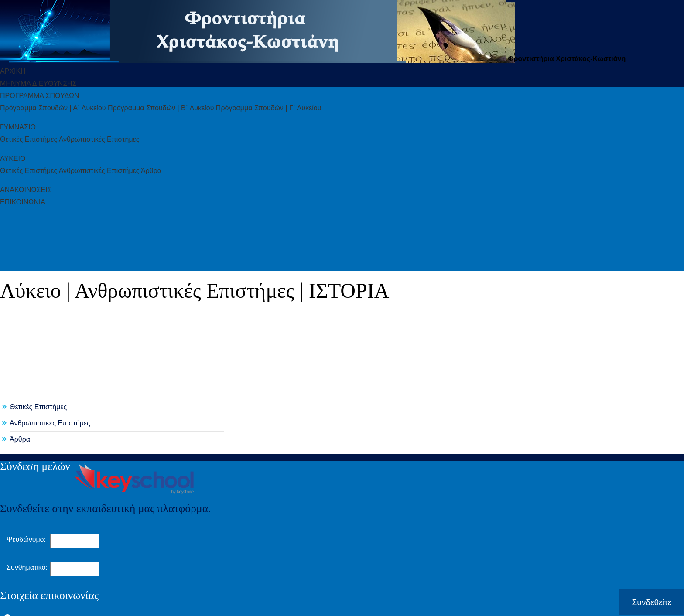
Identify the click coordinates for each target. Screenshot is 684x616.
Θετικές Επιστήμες (38, 407)
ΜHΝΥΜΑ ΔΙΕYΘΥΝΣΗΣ (38, 83)
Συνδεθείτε (652, 602)
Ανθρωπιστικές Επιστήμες (50, 423)
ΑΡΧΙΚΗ (13, 71)
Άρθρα (20, 439)
